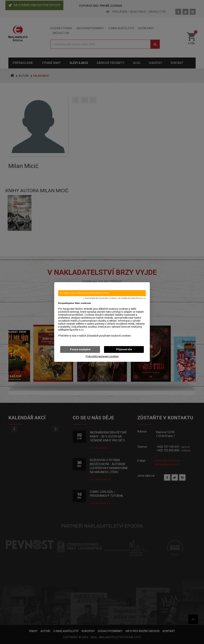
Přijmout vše (124, 349)
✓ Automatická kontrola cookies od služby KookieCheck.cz (114, 298)
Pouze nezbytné (80, 349)
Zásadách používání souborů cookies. (109, 336)
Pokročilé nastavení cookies (102, 356)
